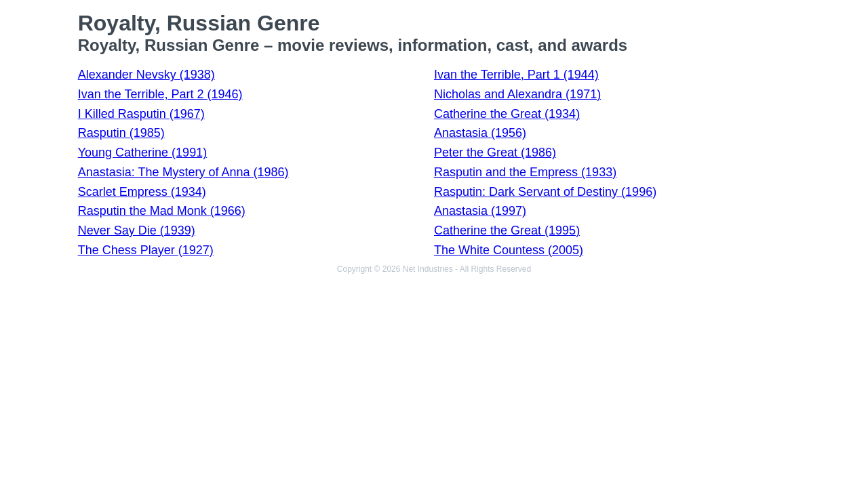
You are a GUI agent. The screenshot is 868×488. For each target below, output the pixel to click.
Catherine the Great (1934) (507, 114)
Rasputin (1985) (121, 133)
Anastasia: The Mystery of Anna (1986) (183, 172)
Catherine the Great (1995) (507, 230)
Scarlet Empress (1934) (142, 192)
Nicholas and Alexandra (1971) (517, 94)
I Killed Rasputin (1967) (141, 114)
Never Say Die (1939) (137, 230)
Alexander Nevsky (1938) (146, 75)
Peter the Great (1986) (495, 152)
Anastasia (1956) (480, 133)
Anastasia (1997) (480, 211)
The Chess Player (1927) (146, 250)
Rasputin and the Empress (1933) (525, 172)
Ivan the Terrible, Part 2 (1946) (160, 94)
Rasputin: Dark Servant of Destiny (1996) (545, 192)
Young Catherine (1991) (142, 152)
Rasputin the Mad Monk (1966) (162, 211)
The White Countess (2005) (509, 250)
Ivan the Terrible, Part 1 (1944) (516, 75)
